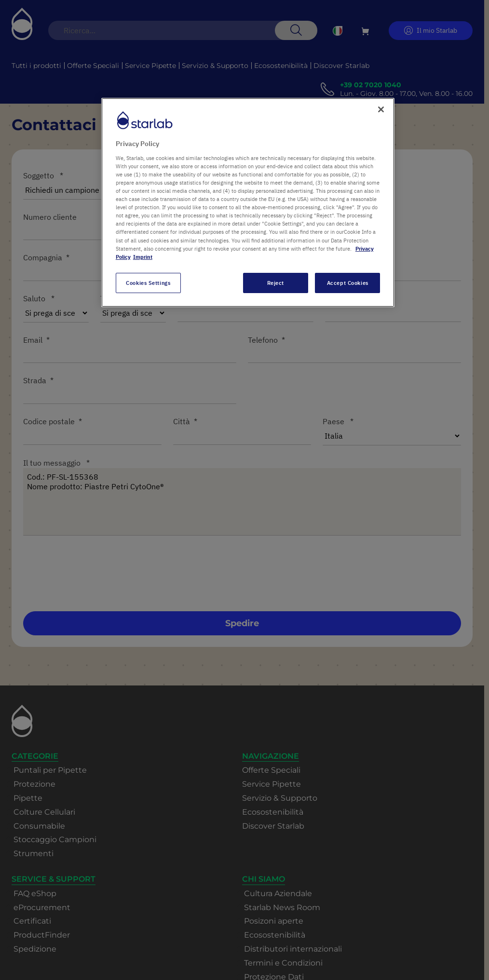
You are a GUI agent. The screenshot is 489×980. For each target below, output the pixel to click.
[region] (248, 202)
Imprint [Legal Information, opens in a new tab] (143, 257)
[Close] (381, 109)
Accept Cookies (348, 283)
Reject (276, 283)
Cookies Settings (148, 283)
